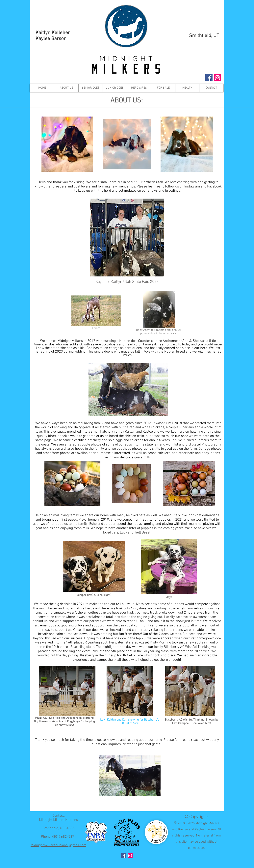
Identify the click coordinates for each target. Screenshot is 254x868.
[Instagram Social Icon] (217, 78)
